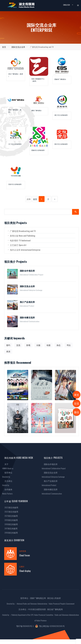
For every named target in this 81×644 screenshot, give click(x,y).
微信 (77, 412)
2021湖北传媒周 (10, 516)
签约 (8, 345)
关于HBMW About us (8, 466)
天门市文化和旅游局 (15, 144)
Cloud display (25, 571)
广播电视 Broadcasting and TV (22, 231)
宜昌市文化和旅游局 (15, 184)
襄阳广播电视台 (37, 111)
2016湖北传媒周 (10, 533)
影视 (28, 345)
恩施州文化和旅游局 (38, 150)
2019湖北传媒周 (10, 520)
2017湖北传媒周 (10, 528)
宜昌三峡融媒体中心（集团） (38, 80)
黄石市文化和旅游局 (61, 144)
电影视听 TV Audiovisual (19, 240)
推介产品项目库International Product (50, 483)
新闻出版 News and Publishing (22, 236)
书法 (69, 345)
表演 (8, 351)
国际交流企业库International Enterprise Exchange (53, 475)
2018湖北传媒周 (10, 524)
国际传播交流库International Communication (52, 491)
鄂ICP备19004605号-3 (25, 626)
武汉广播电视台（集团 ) (16, 75)
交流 (18, 345)
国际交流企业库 (18, 47)
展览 (77, 395)
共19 (28, 199)
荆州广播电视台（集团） (15, 111)
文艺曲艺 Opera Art (17, 245)
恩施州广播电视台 (60, 79)
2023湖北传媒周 (10, 507)
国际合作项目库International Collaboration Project (54, 466)
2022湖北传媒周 (10, 512)
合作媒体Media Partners (7, 491)
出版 (38, 345)
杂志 (59, 345)
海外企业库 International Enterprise (24, 250)
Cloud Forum (25, 555)
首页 (4, 47)
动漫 (48, 345)
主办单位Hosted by (7, 483)
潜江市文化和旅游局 (61, 115)
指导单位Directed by (7, 475)
